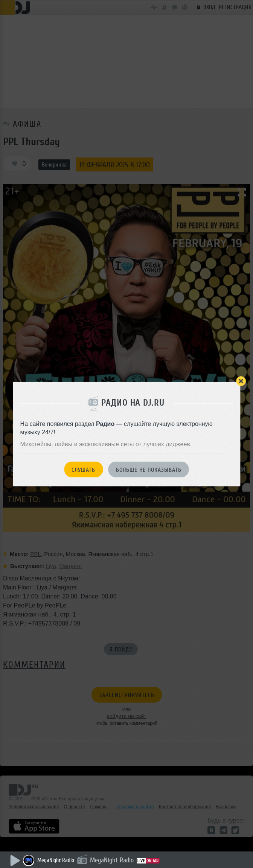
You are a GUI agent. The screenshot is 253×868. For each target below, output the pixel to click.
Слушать (83, 470)
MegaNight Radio (56, 860)
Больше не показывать (149, 470)
